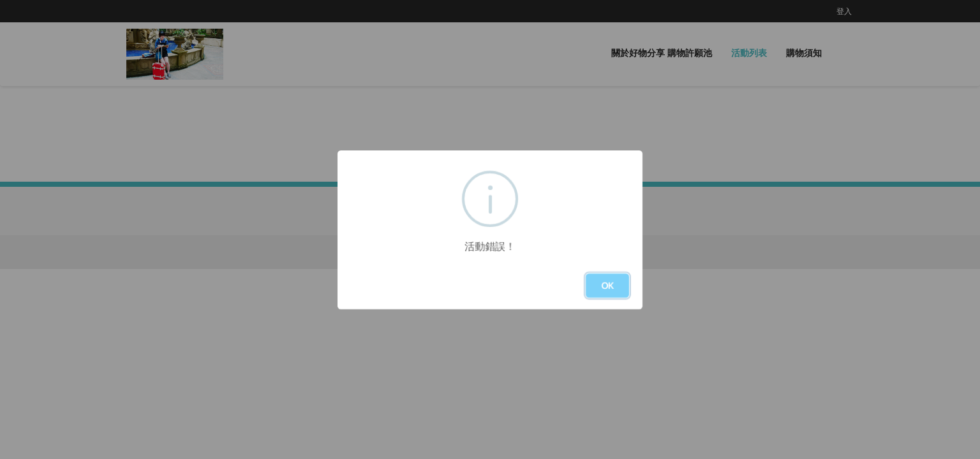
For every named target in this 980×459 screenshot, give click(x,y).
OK (607, 285)
